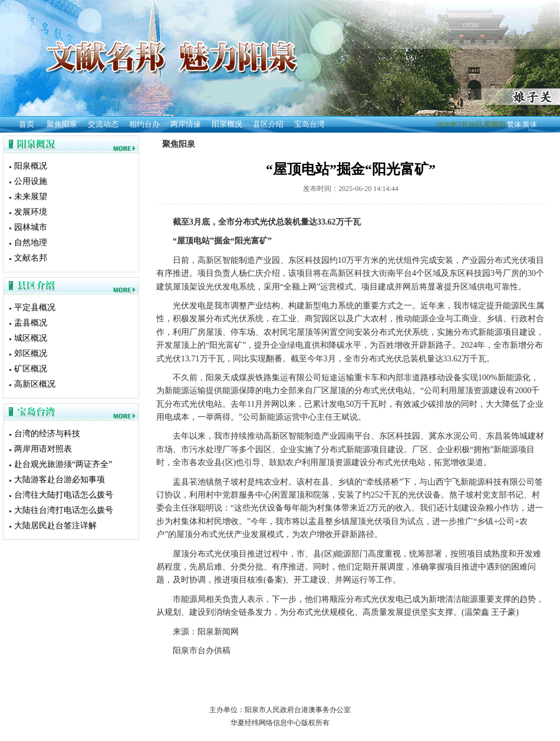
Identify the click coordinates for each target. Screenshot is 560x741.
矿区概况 (31, 369)
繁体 (514, 124)
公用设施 (31, 181)
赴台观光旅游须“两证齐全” (63, 464)
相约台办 (144, 124)
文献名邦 (31, 258)
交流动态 (103, 124)
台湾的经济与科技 (47, 434)
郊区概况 (31, 353)
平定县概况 (35, 307)
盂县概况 (31, 323)
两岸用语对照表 (43, 449)
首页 (27, 124)
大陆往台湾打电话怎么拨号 (64, 510)
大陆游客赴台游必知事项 (60, 480)
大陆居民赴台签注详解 (55, 526)
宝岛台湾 (309, 124)
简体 (530, 124)
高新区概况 (35, 384)
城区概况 (31, 338)
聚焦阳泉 (62, 124)
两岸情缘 (186, 124)
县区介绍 (268, 124)
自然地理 (31, 243)
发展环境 (31, 212)
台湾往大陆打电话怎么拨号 (64, 495)
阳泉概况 (227, 124)
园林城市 (31, 227)
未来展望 (31, 197)
